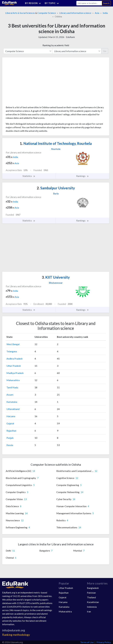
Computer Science (47, 13)
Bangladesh (93, 588)
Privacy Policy (104, 642)
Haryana (11, 416)
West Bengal (13, 344)
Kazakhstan (93, 602)
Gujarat (10, 423)
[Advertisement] (28, 83)
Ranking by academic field (56, 45)
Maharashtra (13, 380)
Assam (10, 395)
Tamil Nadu (12, 387)
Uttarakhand (13, 409)
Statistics (29, 176)
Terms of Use (87, 642)
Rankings (83, 176)
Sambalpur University (56, 188)
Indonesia (92, 607)
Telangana (12, 351)
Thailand (91, 597)
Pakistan (91, 593)
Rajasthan (11, 431)
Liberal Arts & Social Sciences (20, 13)
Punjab (10, 438)
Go (105, 51)
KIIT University (56, 277)
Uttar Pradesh (14, 366)
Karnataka (12, 402)
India (105, 13)
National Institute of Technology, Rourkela (56, 143)
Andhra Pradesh (14, 359)
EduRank (70, 37)
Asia (97, 13)
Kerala (10, 445)
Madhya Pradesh (15, 373)
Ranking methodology (16, 635)
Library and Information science (75, 13)
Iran (89, 611)
